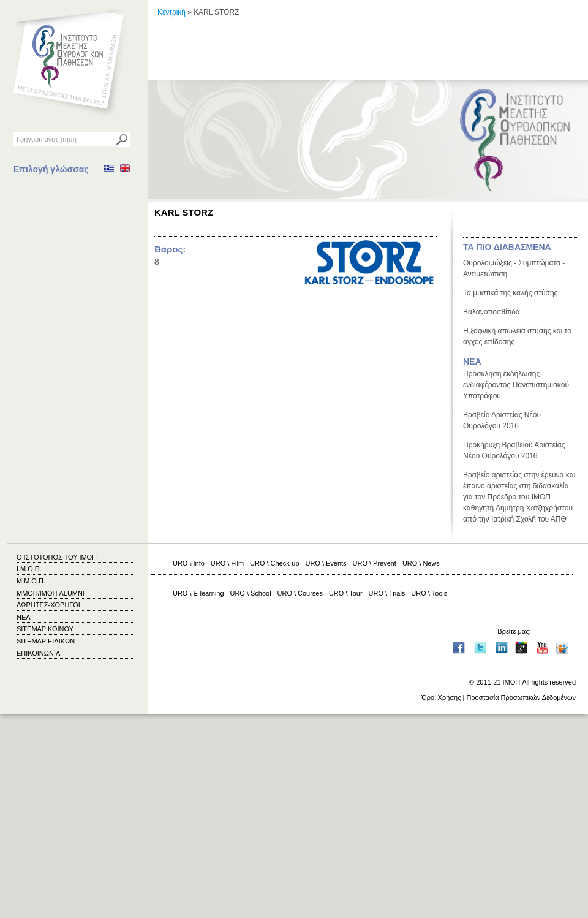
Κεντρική (171, 12)
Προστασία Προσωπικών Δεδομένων (521, 697)
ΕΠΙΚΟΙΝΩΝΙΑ (38, 653)
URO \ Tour (346, 593)
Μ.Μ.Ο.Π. (31, 581)
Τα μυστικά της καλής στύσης (510, 293)
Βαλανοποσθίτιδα (492, 312)
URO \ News (421, 563)
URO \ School (251, 593)
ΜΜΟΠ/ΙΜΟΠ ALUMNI (51, 593)
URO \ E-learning (198, 593)
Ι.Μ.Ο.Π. (29, 569)
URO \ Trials (387, 593)
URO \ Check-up (274, 563)
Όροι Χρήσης (441, 697)
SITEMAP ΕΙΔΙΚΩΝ (46, 641)
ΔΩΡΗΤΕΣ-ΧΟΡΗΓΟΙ (48, 605)
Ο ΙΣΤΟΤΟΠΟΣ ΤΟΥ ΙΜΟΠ (57, 557)
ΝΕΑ (472, 362)
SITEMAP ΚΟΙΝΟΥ (45, 629)
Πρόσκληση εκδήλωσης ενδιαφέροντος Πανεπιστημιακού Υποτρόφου (516, 385)
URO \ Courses (300, 593)
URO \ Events (326, 563)
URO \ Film (227, 563)
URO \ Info (189, 563)
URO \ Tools (429, 593)
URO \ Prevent (375, 563)
